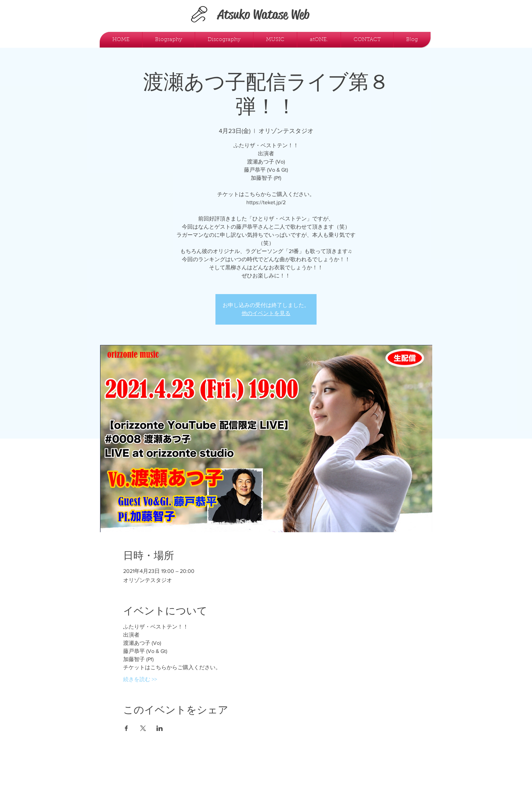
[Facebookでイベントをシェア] (126, 728)
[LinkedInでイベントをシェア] (160, 728)
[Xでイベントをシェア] (143, 728)
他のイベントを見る (266, 313)
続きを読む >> (140, 679)
